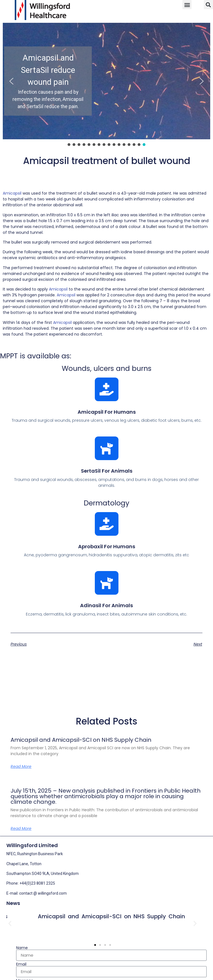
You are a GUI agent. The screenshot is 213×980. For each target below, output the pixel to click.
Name (22, 948)
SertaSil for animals (107, 471)
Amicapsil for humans (107, 412)
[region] (106, 85)
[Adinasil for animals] (107, 583)
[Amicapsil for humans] (107, 389)
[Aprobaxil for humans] (107, 524)
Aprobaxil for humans (107, 546)
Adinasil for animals (106, 605)
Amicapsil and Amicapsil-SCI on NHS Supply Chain (81, 740)
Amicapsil (12, 193)
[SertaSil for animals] (107, 448)
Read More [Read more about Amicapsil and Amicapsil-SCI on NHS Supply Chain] (21, 766)
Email (21, 964)
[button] (187, 5)
